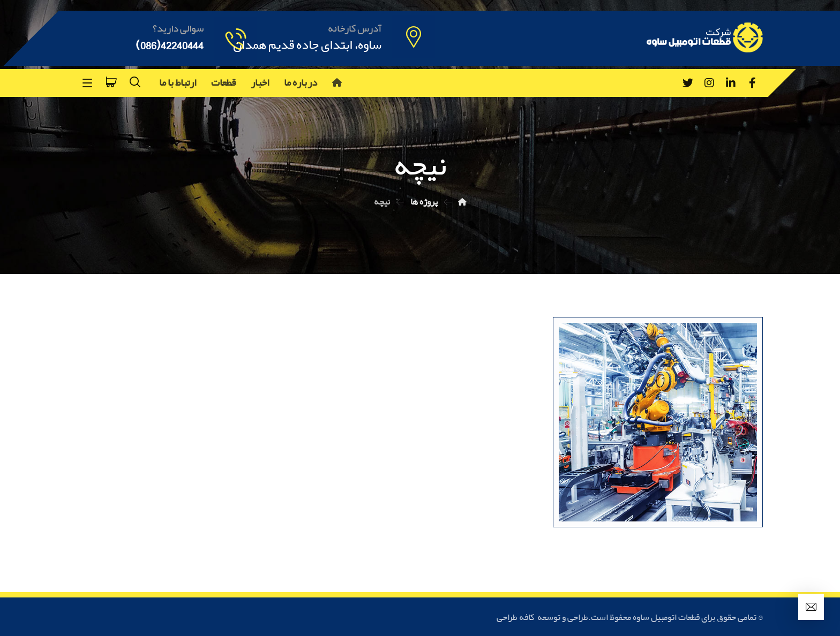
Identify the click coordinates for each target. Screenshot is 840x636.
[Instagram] (709, 83)
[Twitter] (688, 83)
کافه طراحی (516, 618)
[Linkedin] (731, 83)
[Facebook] (752, 83)
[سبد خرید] (111, 81)
